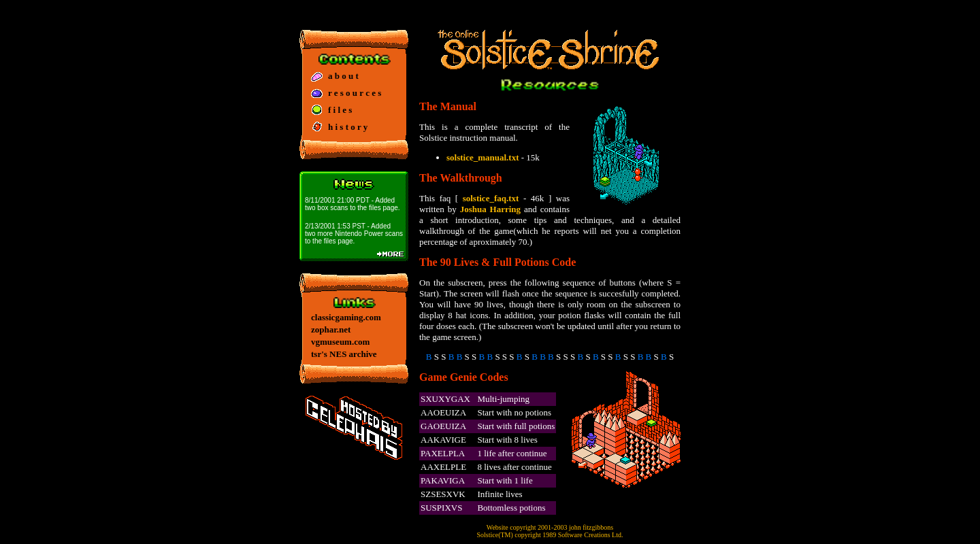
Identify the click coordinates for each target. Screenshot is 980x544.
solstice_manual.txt (483, 157)
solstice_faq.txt (491, 198)
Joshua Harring (490, 209)
